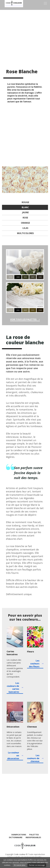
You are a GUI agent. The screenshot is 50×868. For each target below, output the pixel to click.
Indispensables (33, 837)
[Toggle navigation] (45, 3)
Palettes (34, 835)
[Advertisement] (25, 37)
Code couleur (20, 854)
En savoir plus (20, 865)
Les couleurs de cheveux (33, 758)
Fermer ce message (37, 865)
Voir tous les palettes (23, 320)
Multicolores (25, 233)
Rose (25, 218)
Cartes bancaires (12, 653)
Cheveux (32, 727)
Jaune (25, 212)
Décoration (13, 727)
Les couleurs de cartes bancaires (13, 687)
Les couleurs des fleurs (34, 664)
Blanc (25, 207)
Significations (19, 835)
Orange (25, 223)
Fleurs (31, 652)
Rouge (25, 202)
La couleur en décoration (13, 756)
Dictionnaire (16, 837)
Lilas (25, 228)
